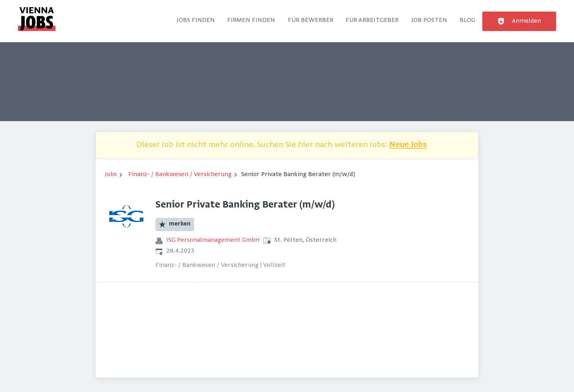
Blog (467, 20)
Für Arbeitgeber (372, 20)
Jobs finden (196, 20)
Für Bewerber (311, 20)
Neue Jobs (408, 145)
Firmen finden (251, 20)
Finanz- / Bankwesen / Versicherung (180, 174)
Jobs (111, 174)
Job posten (429, 20)
